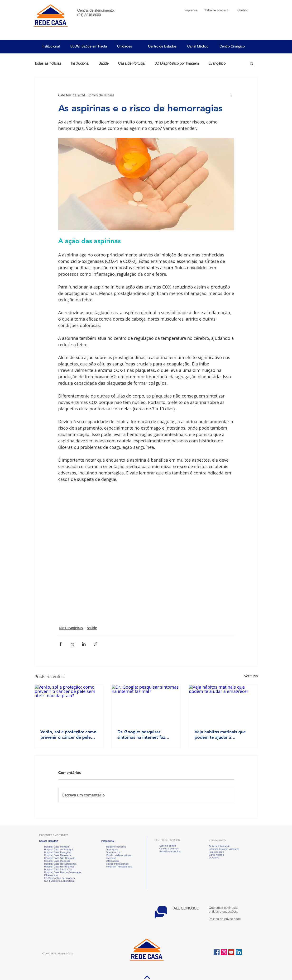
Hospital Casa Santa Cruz (58, 869)
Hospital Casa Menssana (58, 855)
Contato (243, 10)
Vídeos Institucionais (117, 864)
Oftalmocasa (51, 875)
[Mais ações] (231, 95)
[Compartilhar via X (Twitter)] (72, 644)
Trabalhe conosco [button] (114, 847)
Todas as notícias (48, 63)
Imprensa (111, 858)
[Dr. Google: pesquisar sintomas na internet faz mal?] (146, 704)
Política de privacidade (225, 919)
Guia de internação (220, 846)
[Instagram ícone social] (224, 952)
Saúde (104, 63)
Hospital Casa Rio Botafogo (59, 867)
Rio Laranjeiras (71, 628)
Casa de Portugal (132, 63)
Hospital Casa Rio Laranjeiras (60, 864)
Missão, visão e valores (119, 855)
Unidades (124, 46)
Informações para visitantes (224, 849)
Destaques (112, 850)
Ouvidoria (214, 858)
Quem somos (113, 852)
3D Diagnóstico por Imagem (177, 63)
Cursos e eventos (168, 849)
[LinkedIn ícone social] (239, 952)
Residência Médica (170, 851)
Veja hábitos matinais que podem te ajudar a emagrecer (220, 734)
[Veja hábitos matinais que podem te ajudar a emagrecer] (223, 704)
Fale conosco (216, 852)
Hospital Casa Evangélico (58, 852)
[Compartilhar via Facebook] (60, 644)
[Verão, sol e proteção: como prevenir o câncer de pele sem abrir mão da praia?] (69, 704)
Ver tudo (251, 676)
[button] (216, 10)
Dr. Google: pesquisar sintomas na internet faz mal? (141, 734)
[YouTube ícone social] (231, 952)
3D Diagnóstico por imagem (59, 878)
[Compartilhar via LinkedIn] (84, 644)
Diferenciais (112, 861)
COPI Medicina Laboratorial (57, 881)
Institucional (51, 46)
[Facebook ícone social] (217, 952)
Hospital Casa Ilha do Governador (63, 872)
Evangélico (217, 63)
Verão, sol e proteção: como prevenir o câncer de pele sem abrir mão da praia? (68, 734)
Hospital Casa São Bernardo (60, 858)
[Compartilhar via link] (95, 644)
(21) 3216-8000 (89, 15)
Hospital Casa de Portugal (56, 850)
